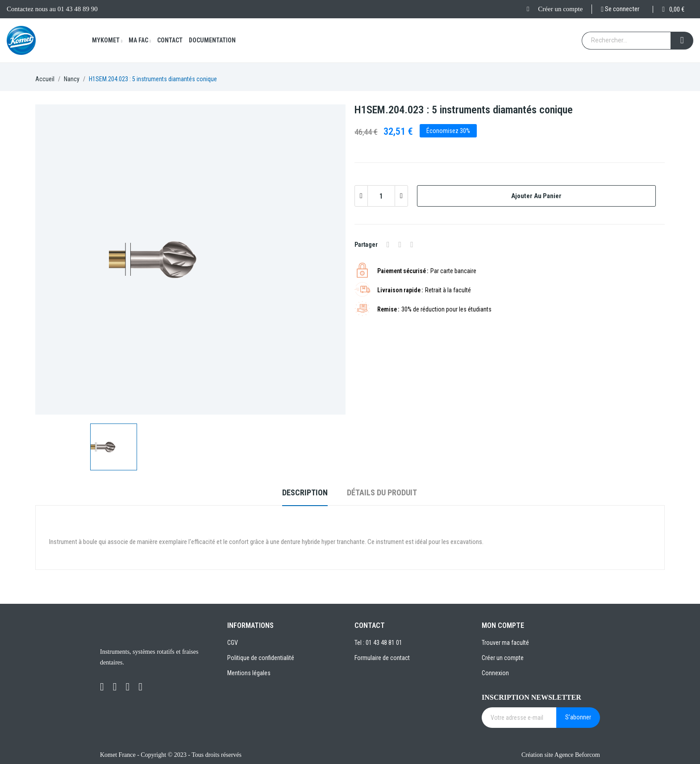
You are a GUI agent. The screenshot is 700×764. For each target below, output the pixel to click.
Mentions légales (249, 673)
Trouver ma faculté (505, 643)
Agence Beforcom (577, 755)
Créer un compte (560, 9)
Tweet (400, 245)
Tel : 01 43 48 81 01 (378, 643)
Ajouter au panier (536, 196)
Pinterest (412, 245)
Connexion (495, 673)
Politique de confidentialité (261, 658)
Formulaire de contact (382, 658)
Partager (388, 245)
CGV (233, 643)
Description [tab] (305, 492)
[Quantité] (381, 196)
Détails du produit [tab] (382, 492)
